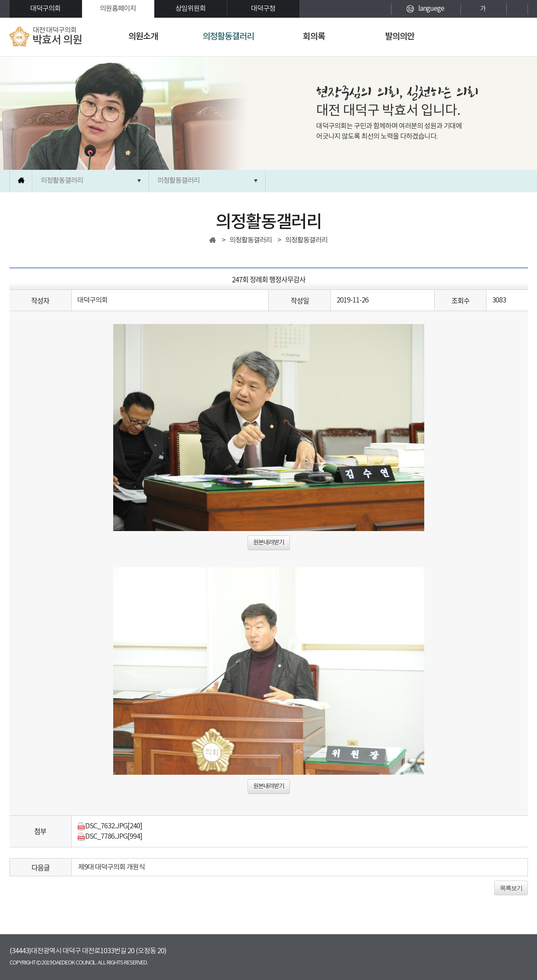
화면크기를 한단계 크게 (468, 9)
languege (431, 9)
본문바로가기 (0, 0)
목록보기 (511, 888)
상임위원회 (191, 9)
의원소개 (143, 37)
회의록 (314, 37)
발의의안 (400, 37)
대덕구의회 (45, 9)
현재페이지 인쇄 (517, 9)
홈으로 (21, 181)
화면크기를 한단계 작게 (498, 9)
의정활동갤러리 (228, 37)
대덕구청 (263, 9)
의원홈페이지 (118, 9)
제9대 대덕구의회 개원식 (111, 867)
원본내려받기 (269, 543)
